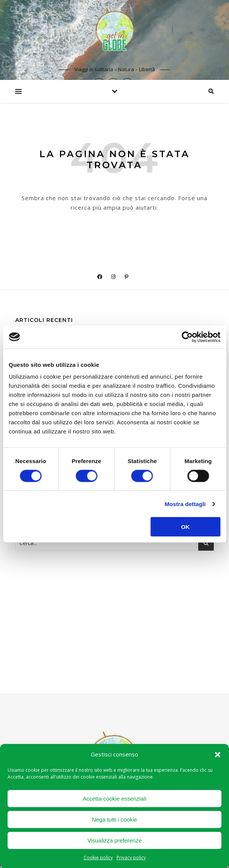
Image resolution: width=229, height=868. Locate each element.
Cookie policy (98, 858)
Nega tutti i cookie (114, 819)
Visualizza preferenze (114, 840)
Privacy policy (131, 858)
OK (186, 527)
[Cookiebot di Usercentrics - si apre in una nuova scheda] (187, 337)
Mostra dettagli (185, 504)
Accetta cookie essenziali (115, 799)
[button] (218, 755)
